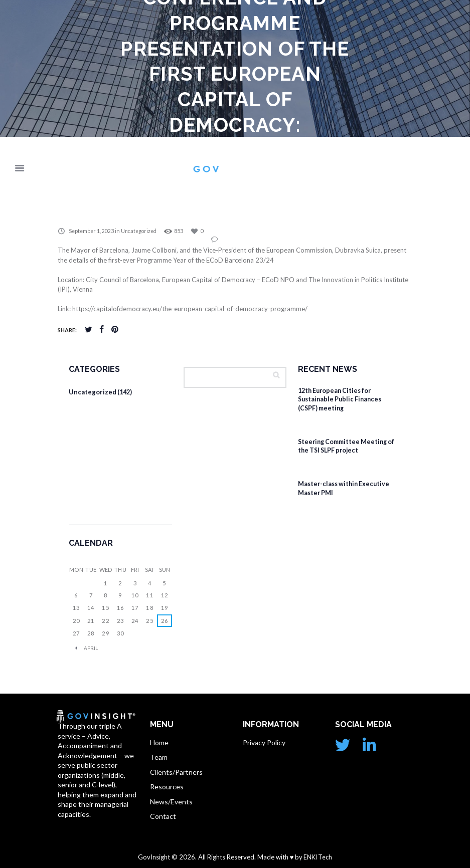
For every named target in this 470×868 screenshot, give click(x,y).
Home (159, 741)
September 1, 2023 (92, 231)
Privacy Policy (264, 741)
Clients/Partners (176, 771)
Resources (167, 786)
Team (159, 756)
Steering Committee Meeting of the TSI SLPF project (349, 446)
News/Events (171, 801)
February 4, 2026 (328, 421)
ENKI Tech (318, 856)
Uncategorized (142, 231)
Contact (163, 816)
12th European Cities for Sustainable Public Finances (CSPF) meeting (342, 399)
